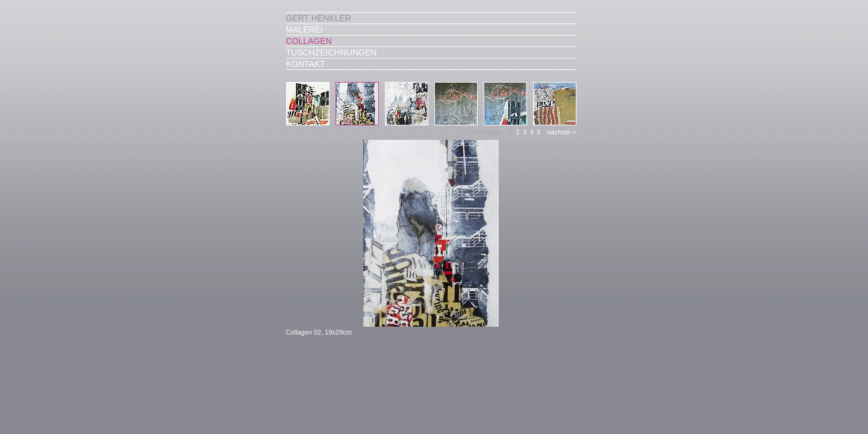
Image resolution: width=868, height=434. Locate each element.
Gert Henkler (319, 18)
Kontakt (306, 64)
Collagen (309, 41)
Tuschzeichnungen (332, 52)
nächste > (561, 132)
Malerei (304, 30)
